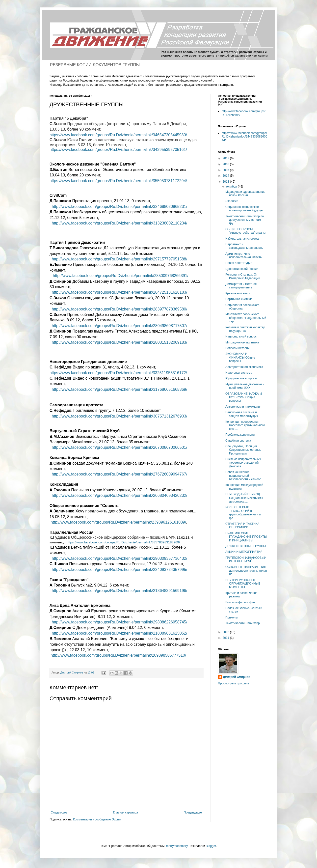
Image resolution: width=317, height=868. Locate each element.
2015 (226, 170)
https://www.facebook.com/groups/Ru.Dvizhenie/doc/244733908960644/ (244, 137)
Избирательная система (242, 239)
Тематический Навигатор (243, 623)
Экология (232, 201)
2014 (226, 176)
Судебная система (238, 441)
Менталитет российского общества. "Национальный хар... (246, 318)
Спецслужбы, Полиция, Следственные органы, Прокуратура (243, 450)
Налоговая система (239, 373)
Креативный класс (238, 293)
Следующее (59, 812)
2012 (226, 632)
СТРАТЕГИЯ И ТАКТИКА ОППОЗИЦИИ (242, 526)
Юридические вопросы (241, 378)
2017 (226, 158)
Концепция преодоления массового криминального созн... (245, 425)
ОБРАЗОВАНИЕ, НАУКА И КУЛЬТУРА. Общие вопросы (244, 397)
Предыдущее (193, 812)
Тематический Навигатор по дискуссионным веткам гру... (245, 220)
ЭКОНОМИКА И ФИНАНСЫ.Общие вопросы (240, 357)
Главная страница (126, 812)
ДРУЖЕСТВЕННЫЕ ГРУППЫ (246, 546)
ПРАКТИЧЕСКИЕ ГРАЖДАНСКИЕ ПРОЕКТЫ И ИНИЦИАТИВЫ (246, 537)
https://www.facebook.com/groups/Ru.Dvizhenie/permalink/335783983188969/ (123, 542)
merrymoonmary (177, 846)
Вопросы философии (240, 602)
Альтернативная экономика (244, 367)
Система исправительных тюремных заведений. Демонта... (243, 463)
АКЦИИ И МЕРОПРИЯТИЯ (244, 552)
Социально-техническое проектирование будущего (245, 209)
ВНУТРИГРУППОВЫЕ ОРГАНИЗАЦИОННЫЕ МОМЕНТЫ (243, 584)
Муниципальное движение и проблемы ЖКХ (245, 386)
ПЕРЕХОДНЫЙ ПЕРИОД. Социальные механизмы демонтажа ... (244, 498)
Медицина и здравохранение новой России (245, 194)
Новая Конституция (239, 263)
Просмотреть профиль (234, 683)
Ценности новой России (242, 269)
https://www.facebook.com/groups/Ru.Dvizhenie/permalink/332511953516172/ (118, 373)
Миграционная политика (242, 342)
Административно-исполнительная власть (244, 255)
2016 (226, 164)
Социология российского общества (242, 307)
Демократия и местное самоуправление (241, 286)
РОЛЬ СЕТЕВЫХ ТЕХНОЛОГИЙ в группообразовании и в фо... (243, 513)
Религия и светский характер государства (245, 329)
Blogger (211, 846)
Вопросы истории (237, 348)
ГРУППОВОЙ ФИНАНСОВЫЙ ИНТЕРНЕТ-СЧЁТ (246, 560)
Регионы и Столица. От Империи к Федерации (243, 276)
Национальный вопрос (241, 336)
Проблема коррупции (240, 435)
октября (232, 187)
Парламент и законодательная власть (244, 246)
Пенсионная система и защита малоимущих (242, 414)
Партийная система (239, 299)
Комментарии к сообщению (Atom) (97, 819)
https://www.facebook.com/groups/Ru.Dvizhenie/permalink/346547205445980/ (118, 135)
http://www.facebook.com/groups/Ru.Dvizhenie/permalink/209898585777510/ (118, 655)
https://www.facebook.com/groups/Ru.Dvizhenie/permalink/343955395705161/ (118, 150)
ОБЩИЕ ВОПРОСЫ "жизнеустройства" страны (245, 231)
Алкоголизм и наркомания (243, 407)
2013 (226, 182)
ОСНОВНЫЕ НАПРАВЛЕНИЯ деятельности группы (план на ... (246, 571)
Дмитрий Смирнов (237, 677)
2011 (226, 638)
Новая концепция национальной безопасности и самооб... (245, 476)
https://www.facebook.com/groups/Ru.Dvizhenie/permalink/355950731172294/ (118, 181)
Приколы (231, 617)
